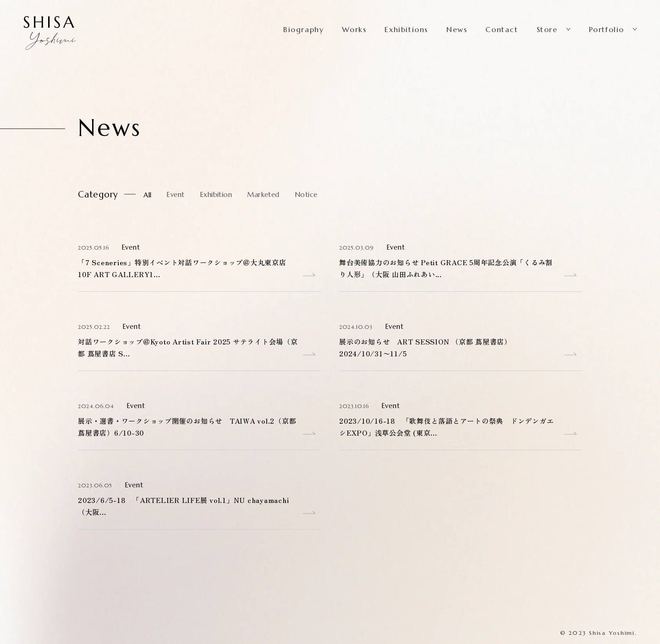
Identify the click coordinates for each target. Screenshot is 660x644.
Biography (303, 29)
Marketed (263, 194)
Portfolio (607, 29)
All (147, 195)
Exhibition (216, 194)
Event (175, 194)
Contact (502, 29)
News (457, 29)
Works (354, 29)
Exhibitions (406, 29)
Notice (306, 194)
